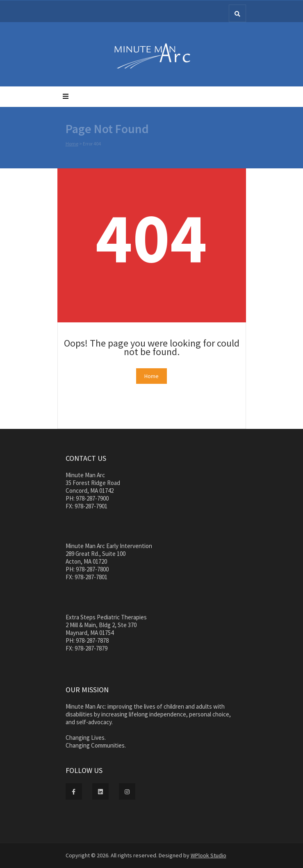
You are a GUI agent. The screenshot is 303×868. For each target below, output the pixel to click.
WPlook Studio (208, 855)
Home (72, 144)
